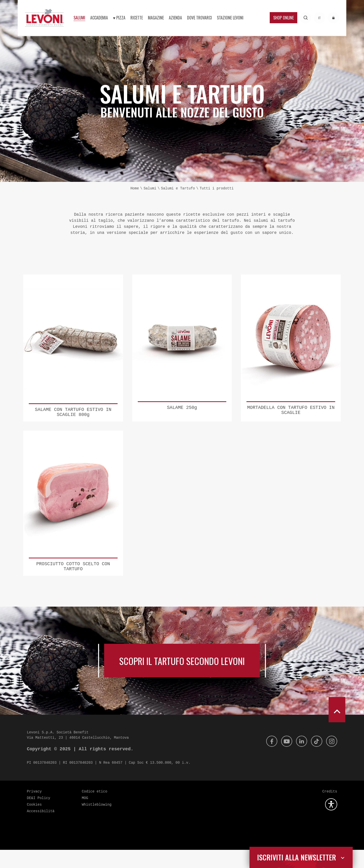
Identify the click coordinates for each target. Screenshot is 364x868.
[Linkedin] (299, 759)
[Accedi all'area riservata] (333, 18)
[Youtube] (283, 759)
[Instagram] (331, 759)
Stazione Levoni (230, 18)
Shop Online (283, 18)
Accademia (99, 18)
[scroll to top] (337, 728)
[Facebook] (267, 759)
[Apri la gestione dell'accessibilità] (331, 823)
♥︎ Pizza (119, 18)
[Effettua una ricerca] (305, 18)
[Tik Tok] (315, 759)
